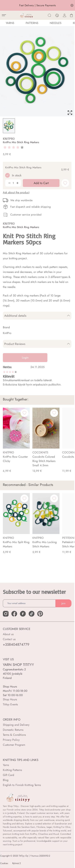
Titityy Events (10, 704)
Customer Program (14, 745)
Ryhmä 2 (16, 863)
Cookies (4, 863)
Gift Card (8, 775)
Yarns (6, 765)
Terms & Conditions (14, 735)
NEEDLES (56, 23)
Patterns (32, 23)
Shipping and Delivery (16, 725)
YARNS (10, 23)
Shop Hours (10, 699)
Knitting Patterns (12, 770)
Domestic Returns (13, 730)
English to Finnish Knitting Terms (22, 785)
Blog (6, 780)
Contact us (9, 639)
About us (8, 634)
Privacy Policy (11, 740)
